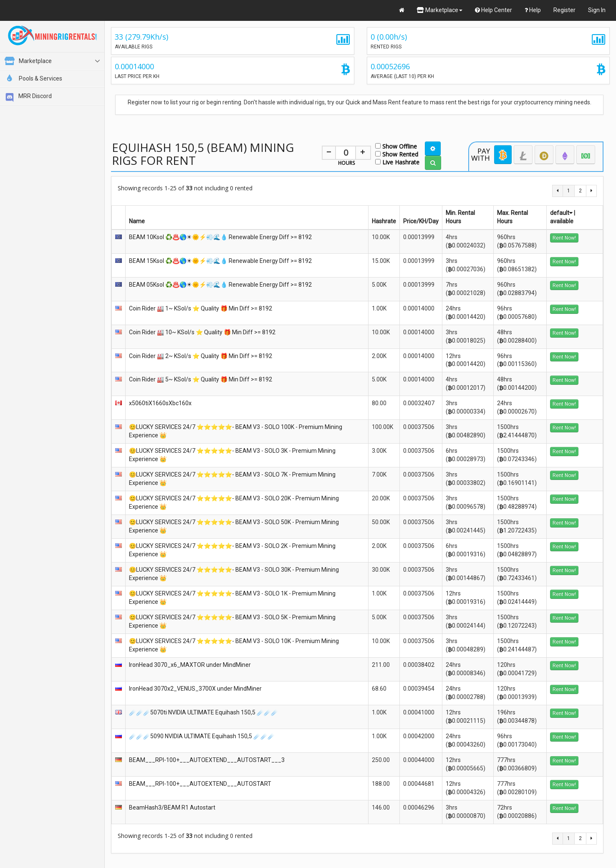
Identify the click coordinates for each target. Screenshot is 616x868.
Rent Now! (564, 238)
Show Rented (397, 154)
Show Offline (396, 146)
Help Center (494, 10)
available (562, 221)
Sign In (597, 10)
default (561, 213)
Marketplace (440, 10)
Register (564, 10)
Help (533, 10)
